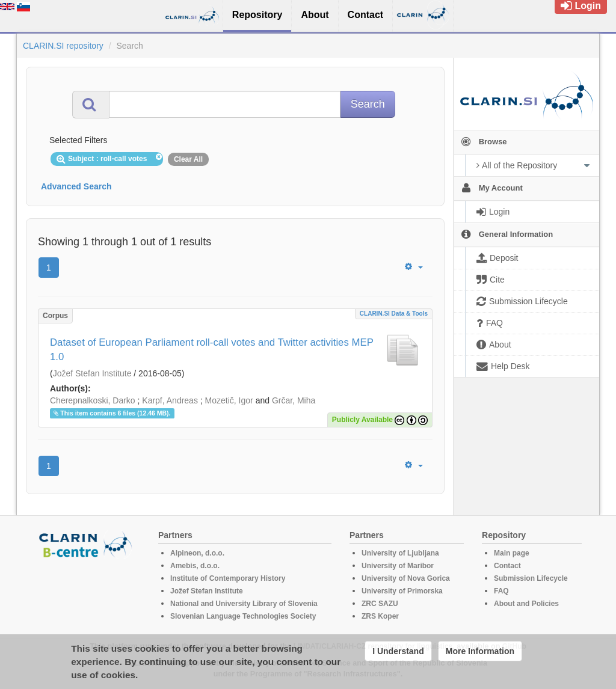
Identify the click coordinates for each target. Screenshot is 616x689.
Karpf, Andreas (170, 400)
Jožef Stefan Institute (92, 373)
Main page (512, 553)
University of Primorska (402, 591)
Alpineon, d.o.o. (197, 553)
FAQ (501, 591)
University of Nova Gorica (406, 578)
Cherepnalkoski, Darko (93, 400)
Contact (507, 566)
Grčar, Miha (294, 400)
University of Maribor (398, 566)
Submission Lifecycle (531, 578)
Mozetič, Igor (229, 400)
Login (581, 6)
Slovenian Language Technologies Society (243, 616)
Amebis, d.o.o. (195, 566)
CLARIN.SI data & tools (394, 314)
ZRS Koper (380, 616)
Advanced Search (76, 186)
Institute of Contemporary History (228, 578)
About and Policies (526, 604)
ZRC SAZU (380, 604)
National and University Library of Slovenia (244, 604)
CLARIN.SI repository (63, 46)
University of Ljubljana (400, 553)
